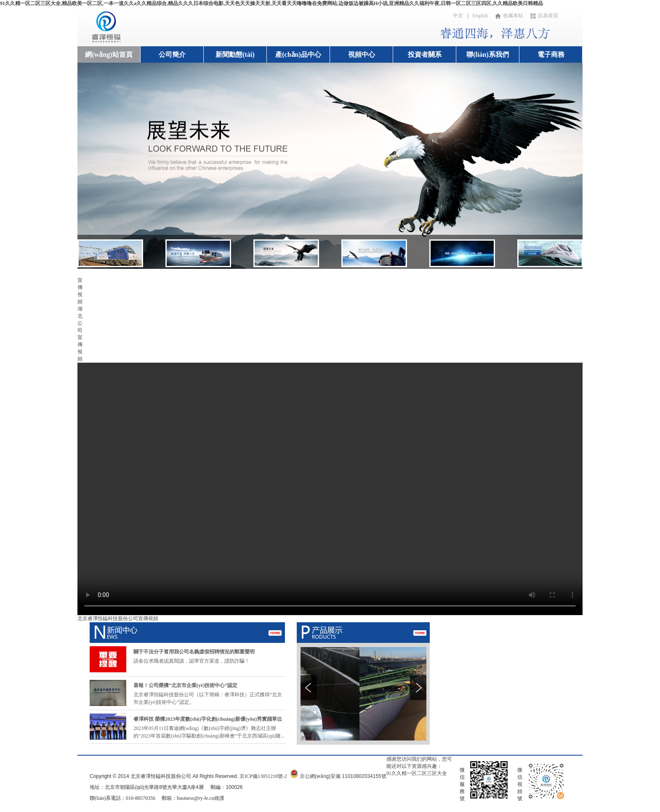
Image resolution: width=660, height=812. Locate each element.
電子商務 (551, 54)
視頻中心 (362, 54)
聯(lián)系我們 (487, 54)
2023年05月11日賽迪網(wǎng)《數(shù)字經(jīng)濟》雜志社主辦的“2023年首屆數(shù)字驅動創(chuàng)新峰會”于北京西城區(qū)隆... (209, 727)
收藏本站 (509, 16)
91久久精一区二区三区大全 (417, 773)
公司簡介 (172, 54)
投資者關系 (425, 54)
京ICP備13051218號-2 (263, 776)
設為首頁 (544, 16)
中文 (458, 16)
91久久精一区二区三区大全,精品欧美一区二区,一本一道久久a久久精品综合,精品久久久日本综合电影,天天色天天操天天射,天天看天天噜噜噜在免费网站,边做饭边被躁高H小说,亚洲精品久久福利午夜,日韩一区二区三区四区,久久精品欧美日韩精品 (271, 3)
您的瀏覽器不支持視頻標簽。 (330, 489)
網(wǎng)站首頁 (109, 54)
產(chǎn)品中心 (298, 54)
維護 (219, 798)
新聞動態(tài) (235, 54)
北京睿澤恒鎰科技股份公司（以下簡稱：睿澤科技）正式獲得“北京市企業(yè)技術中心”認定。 (208, 694)
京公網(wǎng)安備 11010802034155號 (343, 776)
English (480, 16)
